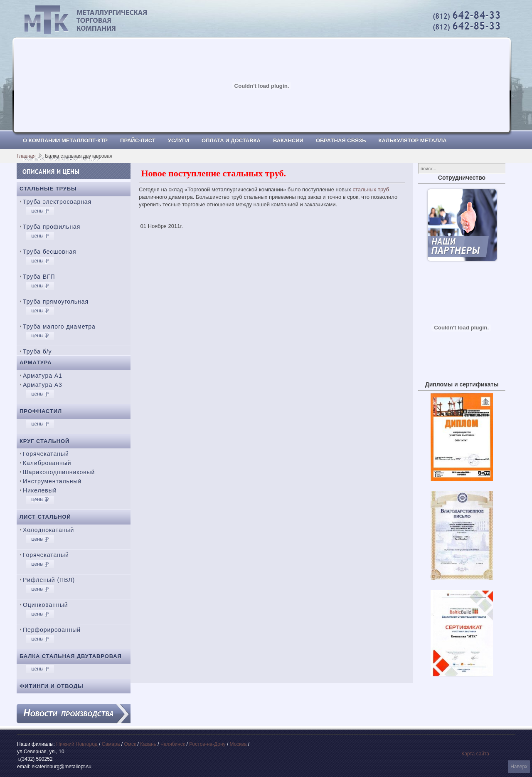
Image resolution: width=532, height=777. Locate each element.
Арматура (36, 363)
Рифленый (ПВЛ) (49, 580)
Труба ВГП (39, 277)
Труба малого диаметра (59, 327)
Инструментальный (52, 481)
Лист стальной (45, 517)
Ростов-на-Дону (207, 744)
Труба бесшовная (50, 252)
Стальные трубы (48, 189)
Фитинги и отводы (52, 686)
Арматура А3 (43, 385)
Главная (26, 156)
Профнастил (41, 411)
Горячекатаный (46, 454)
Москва (238, 744)
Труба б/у (37, 351)
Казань (148, 744)
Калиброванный (47, 463)
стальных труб (371, 189)
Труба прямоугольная (56, 302)
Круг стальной (44, 441)
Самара (111, 744)
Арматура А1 (43, 376)
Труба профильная (52, 227)
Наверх (519, 767)
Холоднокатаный (48, 530)
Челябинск (173, 744)
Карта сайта (475, 754)
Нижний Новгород (77, 744)
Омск (130, 744)
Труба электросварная (57, 202)
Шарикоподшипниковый (59, 472)
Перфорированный (52, 630)
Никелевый (40, 490)
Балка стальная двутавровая (71, 656)
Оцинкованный (45, 605)
